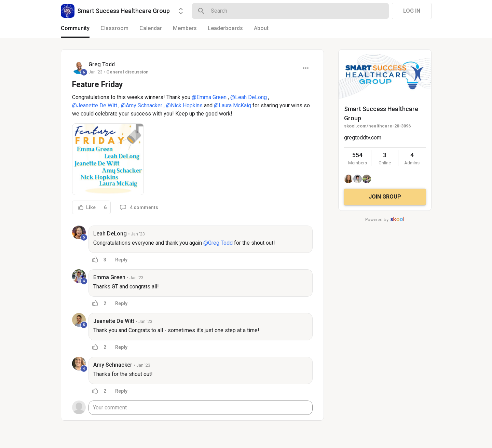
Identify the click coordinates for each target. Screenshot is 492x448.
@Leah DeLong (249, 97)
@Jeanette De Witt (95, 105)
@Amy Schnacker (142, 105)
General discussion (127, 72)
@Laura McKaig (233, 105)
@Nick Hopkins (184, 105)
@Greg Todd (218, 243)
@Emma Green (209, 97)
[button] (108, 159)
